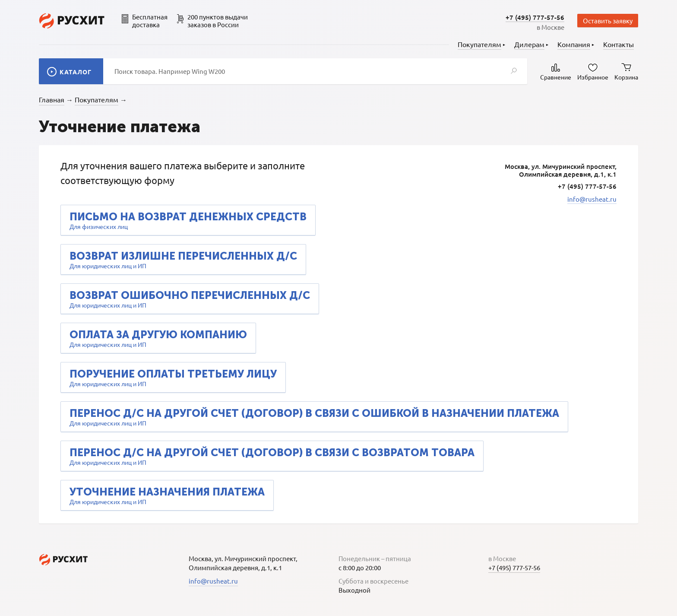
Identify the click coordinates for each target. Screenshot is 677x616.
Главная (52, 99)
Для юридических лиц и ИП (183, 260)
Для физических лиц (188, 220)
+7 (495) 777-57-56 (535, 17)
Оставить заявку (608, 21)
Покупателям (96, 99)
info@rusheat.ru (592, 199)
